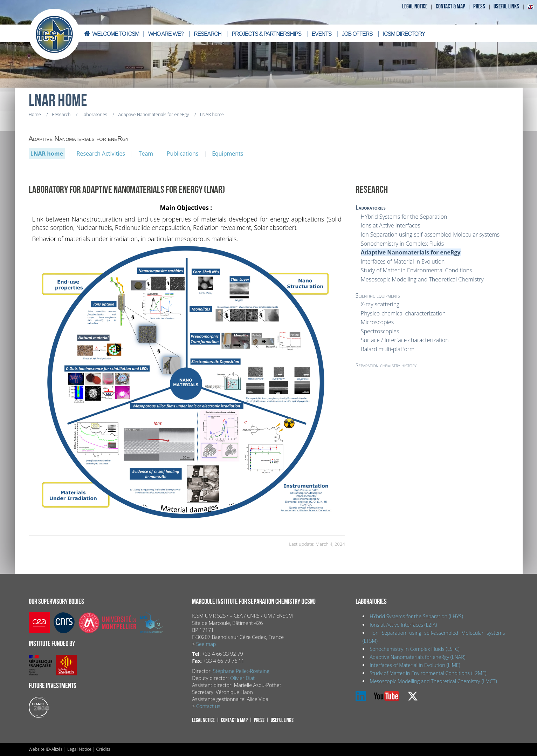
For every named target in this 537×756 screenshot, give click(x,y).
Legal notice (415, 6)
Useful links (506, 6)
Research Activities (101, 154)
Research (208, 34)
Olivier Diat (242, 678)
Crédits (103, 749)
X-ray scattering (380, 304)
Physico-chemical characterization (403, 313)
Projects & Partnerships (267, 34)
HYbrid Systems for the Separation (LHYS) (416, 616)
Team (146, 154)
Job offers (357, 34)
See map (206, 644)
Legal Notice (79, 749)
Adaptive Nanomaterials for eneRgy (411, 252)
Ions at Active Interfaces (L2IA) (403, 625)
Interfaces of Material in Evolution (403, 261)
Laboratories (371, 207)
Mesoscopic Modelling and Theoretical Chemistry (422, 279)
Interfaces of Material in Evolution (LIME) (415, 665)
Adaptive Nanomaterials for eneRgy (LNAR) (417, 657)
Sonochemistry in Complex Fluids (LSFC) (415, 649)
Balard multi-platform (388, 349)
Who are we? (166, 34)
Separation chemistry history (386, 365)
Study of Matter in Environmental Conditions (416, 270)
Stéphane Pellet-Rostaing (241, 671)
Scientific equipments (378, 295)
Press (479, 6)
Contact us (208, 706)
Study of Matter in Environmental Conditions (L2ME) (428, 673)
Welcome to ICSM (111, 33)
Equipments (228, 154)
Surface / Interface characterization (405, 340)
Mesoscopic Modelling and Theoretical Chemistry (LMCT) (433, 681)
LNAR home (47, 154)
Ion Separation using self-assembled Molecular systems (430, 234)
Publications (183, 154)
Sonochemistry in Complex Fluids (402, 244)
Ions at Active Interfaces (391, 225)
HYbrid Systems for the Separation (404, 217)
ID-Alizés (54, 749)
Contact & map (450, 6)
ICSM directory (404, 34)
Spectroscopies (380, 331)
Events (322, 34)
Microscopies (377, 322)
